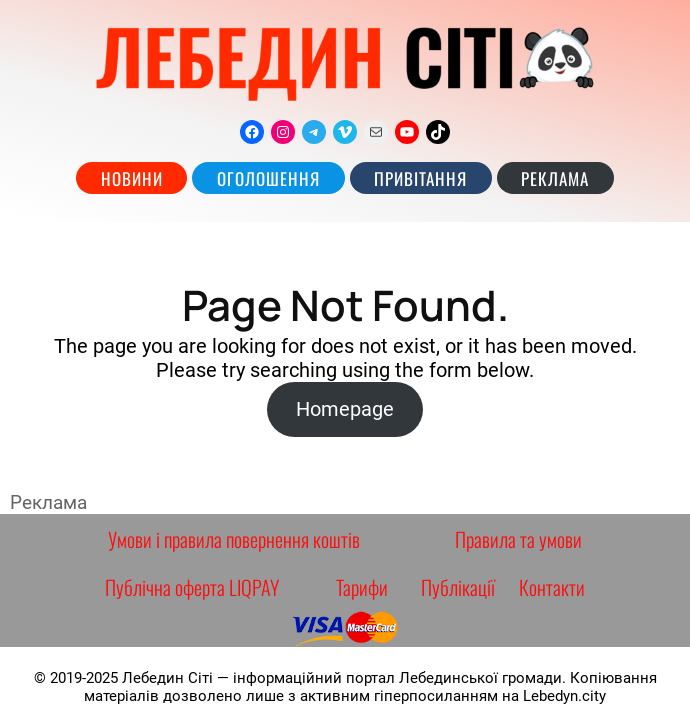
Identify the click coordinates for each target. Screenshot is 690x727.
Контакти (552, 587)
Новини (132, 178)
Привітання (420, 178)
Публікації (458, 587)
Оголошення (268, 178)
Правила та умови (518, 539)
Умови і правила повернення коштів (234, 539)
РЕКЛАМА (555, 178)
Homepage (345, 409)
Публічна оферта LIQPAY (192, 587)
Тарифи (362, 587)
